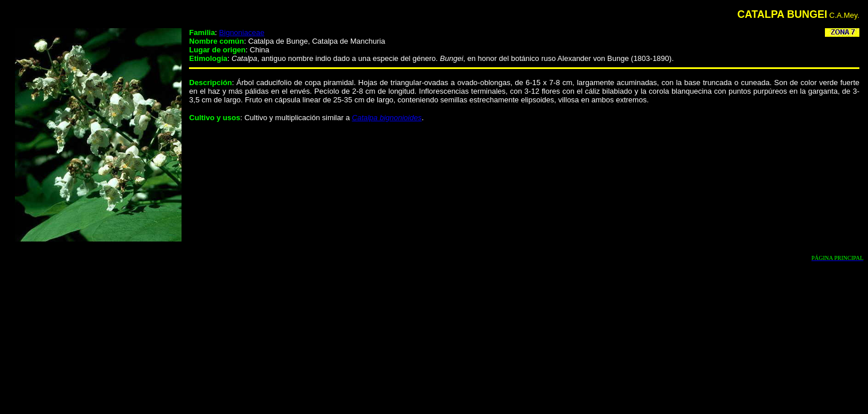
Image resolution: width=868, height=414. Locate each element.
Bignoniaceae (242, 32)
